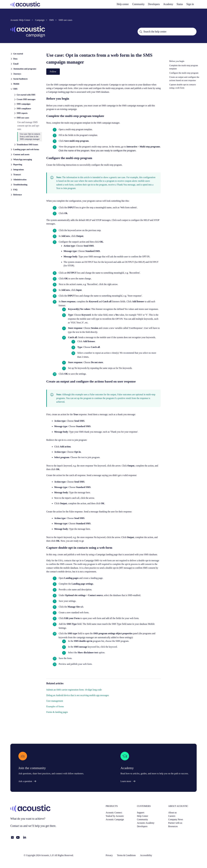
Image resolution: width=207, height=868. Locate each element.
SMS (51, 20)
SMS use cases (65, 20)
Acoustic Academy (146, 823)
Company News (176, 819)
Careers (172, 816)
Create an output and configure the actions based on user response (184, 79)
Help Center (143, 816)
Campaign (40, 20)
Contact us (16, 826)
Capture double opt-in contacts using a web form (183, 86)
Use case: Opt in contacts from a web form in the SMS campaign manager (30, 137)
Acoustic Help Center (20, 20)
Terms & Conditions (126, 855)
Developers (142, 826)
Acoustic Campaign (115, 819)
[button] (26, 54)
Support (141, 813)
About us (172, 813)
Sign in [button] (190, 4)
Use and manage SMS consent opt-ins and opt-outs (28, 126)
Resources (173, 826)
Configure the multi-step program (184, 73)
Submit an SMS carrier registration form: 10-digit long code (74, 690)
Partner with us (175, 823)
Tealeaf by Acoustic (115, 816)
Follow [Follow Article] (53, 72)
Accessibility (146, 855)
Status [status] (180, 4)
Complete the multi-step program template (184, 67)
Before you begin (177, 61)
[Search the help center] (167, 32)
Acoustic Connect (114, 813)
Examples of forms (55, 706)
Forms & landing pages (57, 712)
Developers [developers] (154, 4)
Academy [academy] (168, 4)
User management (55, 701)
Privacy (109, 855)
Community (138, 4)
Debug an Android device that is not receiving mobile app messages (78, 695)
